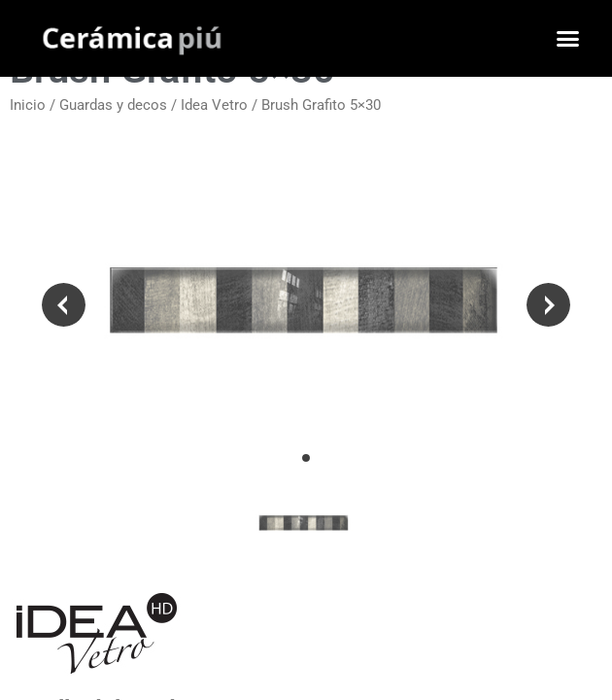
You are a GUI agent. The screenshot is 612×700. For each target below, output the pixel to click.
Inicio (28, 105)
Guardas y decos (113, 105)
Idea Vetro (214, 105)
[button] (568, 39)
